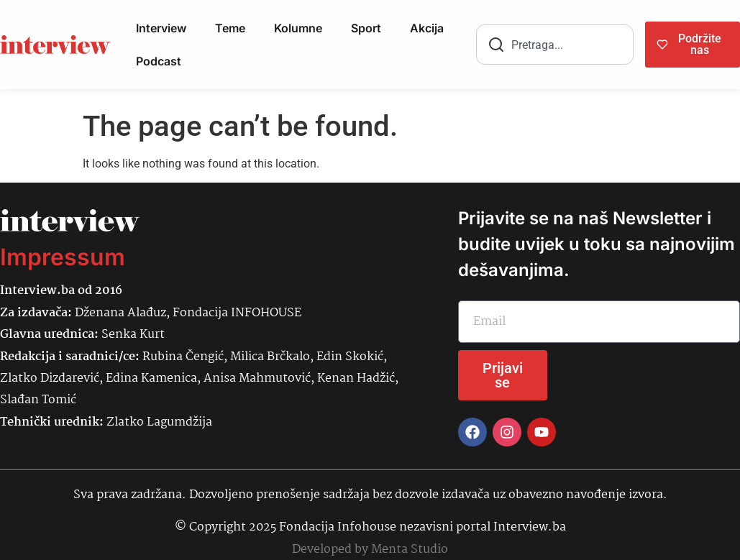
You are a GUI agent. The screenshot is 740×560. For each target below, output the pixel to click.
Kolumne (298, 28)
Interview (161, 28)
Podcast (159, 61)
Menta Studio (410, 550)
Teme (230, 28)
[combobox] (555, 45)
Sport (366, 28)
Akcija (427, 28)
